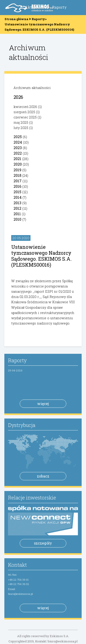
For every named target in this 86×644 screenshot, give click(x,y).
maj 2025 (21, 122)
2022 (18, 153)
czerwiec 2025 (25, 117)
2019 (17, 170)
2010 (17, 219)
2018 (17, 175)
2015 (17, 192)
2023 (18, 148)
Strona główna (16, 19)
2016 (17, 186)
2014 (18, 197)
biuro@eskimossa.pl (20, 594)
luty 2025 (21, 128)
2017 (18, 181)
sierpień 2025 (24, 112)
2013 (17, 203)
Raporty (59, 7)
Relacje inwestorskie (32, 498)
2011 (17, 214)
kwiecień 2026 (25, 107)
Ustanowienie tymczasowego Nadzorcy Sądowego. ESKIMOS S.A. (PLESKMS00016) (42, 256)
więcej (43, 404)
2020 (18, 164)
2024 (18, 142)
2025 (18, 137)
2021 (17, 159)
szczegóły (43, 543)
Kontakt (17, 565)
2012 (17, 208)
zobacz (43, 476)
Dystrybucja (22, 425)
